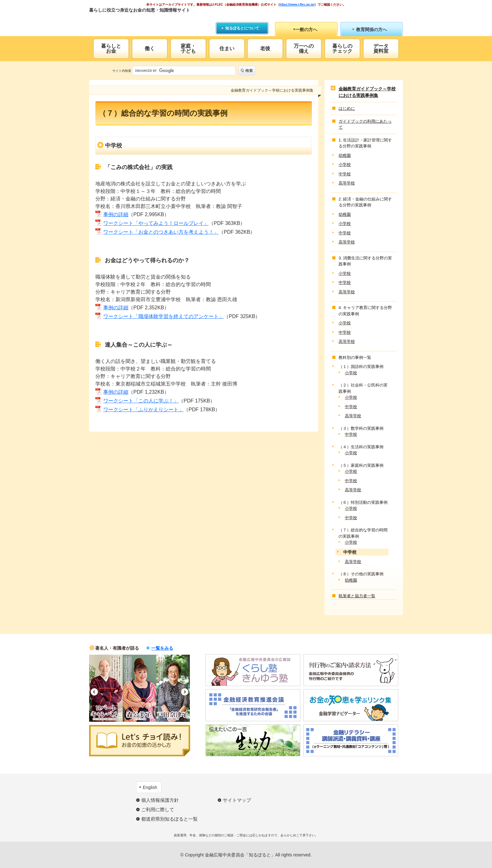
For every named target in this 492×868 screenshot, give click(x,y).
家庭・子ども (188, 48)
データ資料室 (381, 48)
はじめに (347, 108)
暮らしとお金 (111, 48)
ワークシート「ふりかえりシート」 (143, 410)
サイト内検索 (122, 71)
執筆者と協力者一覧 (357, 596)
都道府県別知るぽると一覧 (169, 819)
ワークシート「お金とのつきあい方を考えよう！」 (161, 232)
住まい (227, 48)
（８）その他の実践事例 (361, 574)
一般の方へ (306, 29)
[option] (106, 688)
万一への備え (304, 48)
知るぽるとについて (242, 28)
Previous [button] (94, 692)
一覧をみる (162, 648)
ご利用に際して (158, 809)
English (150, 787)
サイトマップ (237, 800)
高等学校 (347, 183)
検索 (249, 71)
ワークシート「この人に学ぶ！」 (141, 401)
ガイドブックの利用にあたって (365, 124)
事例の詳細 (116, 214)
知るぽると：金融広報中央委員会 (147, 21)
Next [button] (185, 692)
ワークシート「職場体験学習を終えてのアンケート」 (163, 316)
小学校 (345, 165)
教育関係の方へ (372, 29)
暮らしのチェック (342, 48)
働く (150, 48)
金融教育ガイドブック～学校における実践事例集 (367, 92)
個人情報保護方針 (160, 800)
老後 (265, 48)
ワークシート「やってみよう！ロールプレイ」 (156, 223)
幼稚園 (345, 155)
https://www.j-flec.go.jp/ (297, 5)
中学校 (345, 174)
